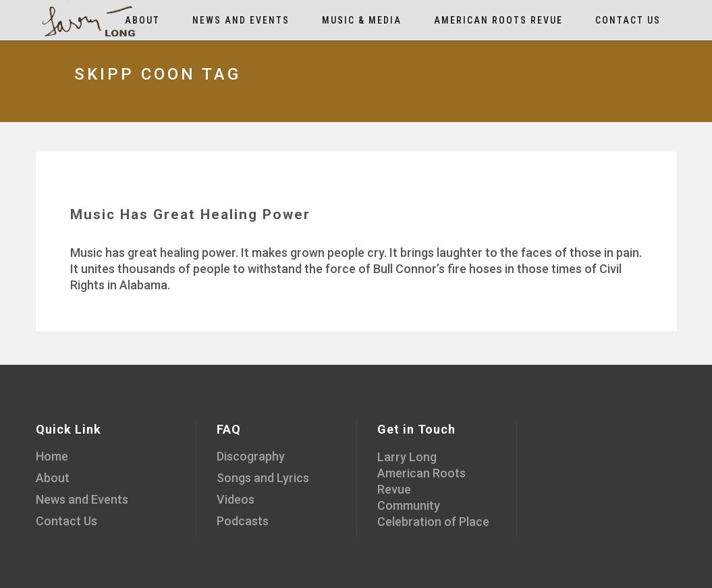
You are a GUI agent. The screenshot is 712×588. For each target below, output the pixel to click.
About (53, 478)
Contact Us (66, 521)
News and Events (82, 499)
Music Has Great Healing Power (190, 214)
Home (52, 456)
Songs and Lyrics (263, 478)
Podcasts (243, 521)
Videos (236, 499)
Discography (251, 456)
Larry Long (407, 457)
